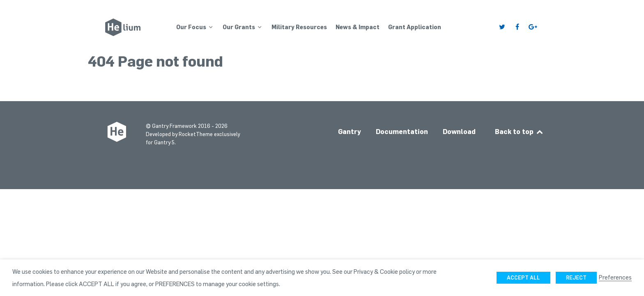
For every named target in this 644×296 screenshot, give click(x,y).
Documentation (402, 132)
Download (459, 132)
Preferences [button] (615, 277)
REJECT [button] (576, 277)
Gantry (350, 132)
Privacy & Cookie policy (384, 271)
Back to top (519, 132)
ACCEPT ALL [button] (523, 277)
